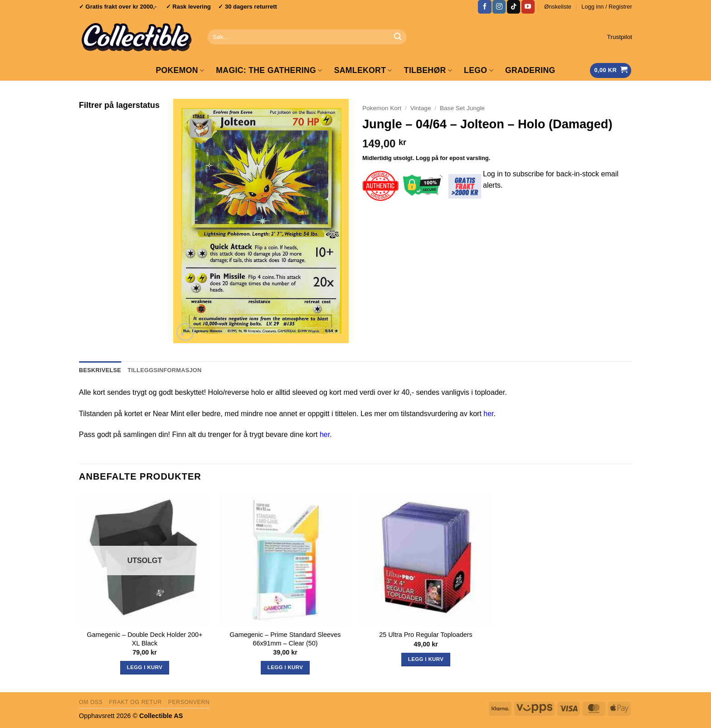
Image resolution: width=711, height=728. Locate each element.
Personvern (189, 702)
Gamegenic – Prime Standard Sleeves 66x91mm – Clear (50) (285, 639)
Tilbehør (428, 70)
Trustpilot (620, 37)
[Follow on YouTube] (528, 7)
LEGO (479, 70)
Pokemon (180, 70)
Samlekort (363, 70)
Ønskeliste (558, 7)
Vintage (421, 108)
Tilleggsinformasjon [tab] (164, 370)
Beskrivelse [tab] (100, 370)
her (488, 414)
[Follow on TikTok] (514, 7)
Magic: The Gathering (269, 70)
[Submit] (398, 37)
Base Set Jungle (462, 108)
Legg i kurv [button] (285, 667)
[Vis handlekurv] (611, 70)
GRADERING (530, 70)
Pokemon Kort (382, 108)
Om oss (91, 702)
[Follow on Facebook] (485, 7)
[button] (607, 7)
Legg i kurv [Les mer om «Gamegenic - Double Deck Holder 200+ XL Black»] (145, 667)
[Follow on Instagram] (499, 7)
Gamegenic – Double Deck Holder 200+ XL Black (145, 639)
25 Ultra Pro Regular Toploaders (426, 635)
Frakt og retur (135, 702)
